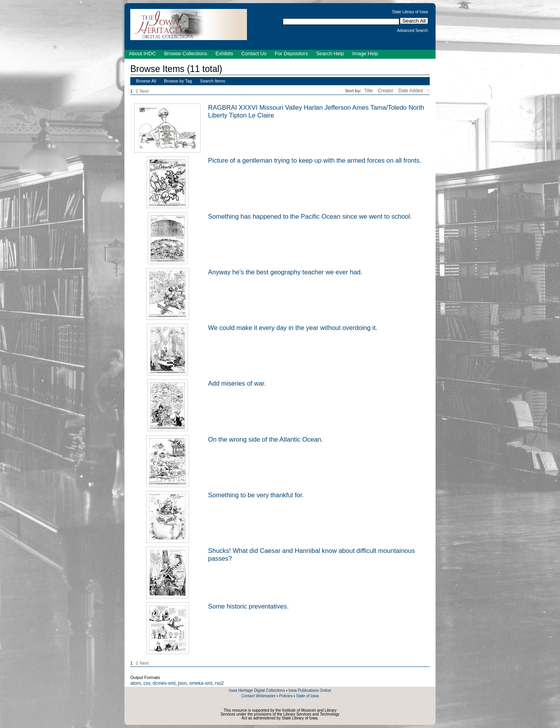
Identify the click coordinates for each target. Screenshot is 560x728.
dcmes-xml (164, 683)
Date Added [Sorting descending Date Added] (411, 91)
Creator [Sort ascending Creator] (386, 91)
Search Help (330, 54)
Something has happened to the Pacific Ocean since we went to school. (310, 216)
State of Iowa (307, 696)
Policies (286, 696)
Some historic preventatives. (248, 606)
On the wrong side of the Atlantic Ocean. (265, 439)
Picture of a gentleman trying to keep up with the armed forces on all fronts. (315, 160)
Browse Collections (186, 54)
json (182, 683)
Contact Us (254, 54)
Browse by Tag (178, 81)
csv (147, 683)
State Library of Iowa (410, 12)
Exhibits (224, 54)
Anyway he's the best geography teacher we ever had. (285, 272)
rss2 (220, 683)
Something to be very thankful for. (256, 495)
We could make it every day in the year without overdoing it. (293, 328)
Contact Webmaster (258, 696)
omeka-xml (201, 683)
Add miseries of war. (237, 383)
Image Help (365, 54)
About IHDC (143, 54)
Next (146, 91)
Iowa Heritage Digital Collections (257, 690)
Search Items (213, 81)
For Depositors (291, 54)
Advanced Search (412, 31)
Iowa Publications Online (310, 690)
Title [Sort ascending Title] (369, 91)
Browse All (146, 81)
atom (136, 683)
